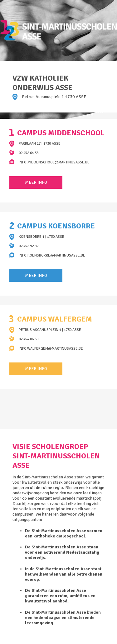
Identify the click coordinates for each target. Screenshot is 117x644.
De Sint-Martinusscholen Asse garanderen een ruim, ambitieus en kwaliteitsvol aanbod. (60, 596)
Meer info (36, 182)
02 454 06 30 (29, 339)
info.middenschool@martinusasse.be (54, 162)
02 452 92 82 (29, 246)
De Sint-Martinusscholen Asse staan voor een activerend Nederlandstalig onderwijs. (62, 552)
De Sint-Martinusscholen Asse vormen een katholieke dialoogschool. (64, 533)
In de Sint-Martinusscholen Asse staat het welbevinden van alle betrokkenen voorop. (64, 574)
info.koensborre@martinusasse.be (52, 255)
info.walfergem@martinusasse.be (51, 349)
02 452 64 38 (29, 153)
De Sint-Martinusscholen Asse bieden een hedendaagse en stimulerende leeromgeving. (63, 618)
